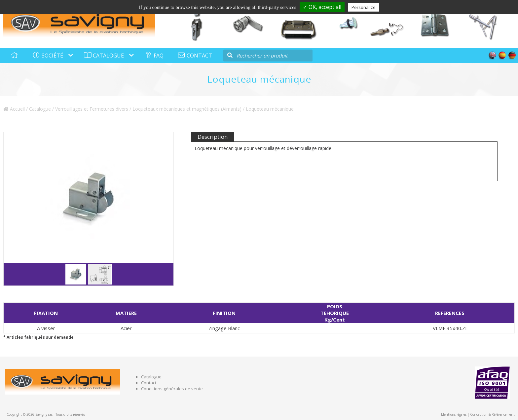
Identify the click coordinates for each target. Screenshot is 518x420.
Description (213, 137)
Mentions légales (454, 414)
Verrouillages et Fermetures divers (92, 109)
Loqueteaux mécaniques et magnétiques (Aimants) (187, 109)
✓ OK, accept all (322, 7)
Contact (149, 383)
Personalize (364, 7)
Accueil (14, 109)
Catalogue (40, 109)
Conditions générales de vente (172, 389)
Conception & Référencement (492, 414)
